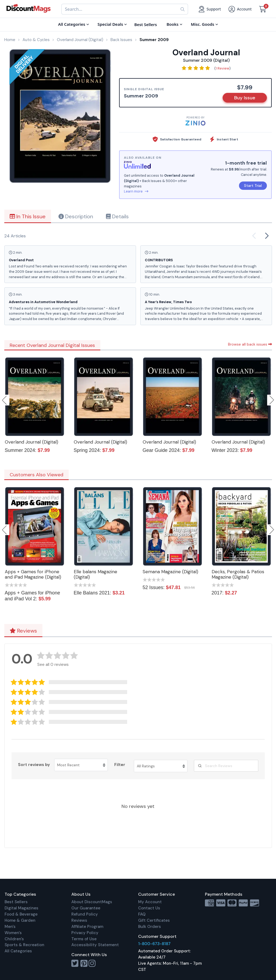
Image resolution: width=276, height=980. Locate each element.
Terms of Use (84, 939)
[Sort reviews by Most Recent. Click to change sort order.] (81, 765)
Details (117, 216)
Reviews (23, 631)
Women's (13, 933)
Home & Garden (20, 920)
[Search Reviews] (226, 766)
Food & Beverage (21, 914)
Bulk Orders (150, 927)
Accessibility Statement (95, 945)
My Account (150, 902)
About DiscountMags (92, 902)
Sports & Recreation (24, 945)
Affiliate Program (87, 927)
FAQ (142, 914)
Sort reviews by (34, 765)
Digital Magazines (21, 908)
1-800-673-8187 (154, 944)
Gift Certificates (154, 920)
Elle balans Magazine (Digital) (95, 574)
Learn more (136, 191)
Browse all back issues (250, 344)
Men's (10, 927)
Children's (14, 939)
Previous (5, 400)
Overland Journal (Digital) (32, 442)
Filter (120, 765)
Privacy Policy (85, 933)
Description (76, 216)
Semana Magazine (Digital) (170, 572)
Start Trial (253, 186)
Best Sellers (16, 902)
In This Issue (28, 216)
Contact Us (149, 908)
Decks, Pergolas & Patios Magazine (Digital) (238, 574)
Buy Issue (245, 98)
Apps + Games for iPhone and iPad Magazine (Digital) (33, 574)
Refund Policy (85, 914)
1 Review (222, 68)
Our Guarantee (86, 908)
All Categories (18, 951)
